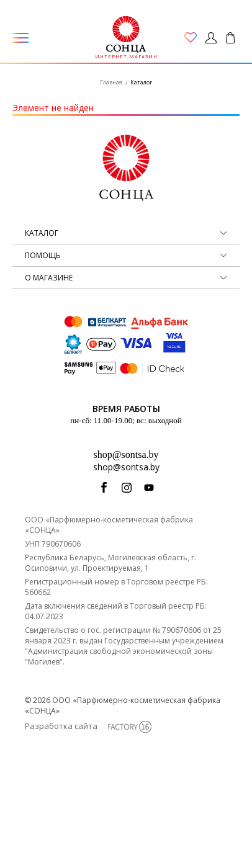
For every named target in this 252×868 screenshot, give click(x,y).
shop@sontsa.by (126, 454)
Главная (111, 82)
